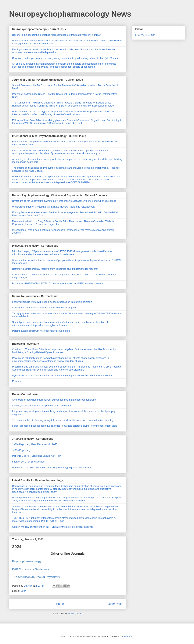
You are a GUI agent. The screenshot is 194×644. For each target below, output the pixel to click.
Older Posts (115, 604)
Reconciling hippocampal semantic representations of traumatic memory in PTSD (56, 35)
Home (60, 604)
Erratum (16, 381)
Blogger (128, 637)
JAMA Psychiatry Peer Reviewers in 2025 (35, 444)
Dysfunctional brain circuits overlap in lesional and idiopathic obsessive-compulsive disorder (62, 376)
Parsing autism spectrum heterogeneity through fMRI (41, 331)
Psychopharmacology (27, 561)
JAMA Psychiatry (21, 450)
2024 (17, 547)
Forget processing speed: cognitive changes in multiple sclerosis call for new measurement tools (65, 426)
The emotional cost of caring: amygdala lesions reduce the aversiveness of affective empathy (63, 420)
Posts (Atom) (75, 613)
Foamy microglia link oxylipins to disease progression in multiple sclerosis (52, 302)
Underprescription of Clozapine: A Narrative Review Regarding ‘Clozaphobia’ (54, 207)
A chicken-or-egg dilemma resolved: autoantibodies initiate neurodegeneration (55, 400)
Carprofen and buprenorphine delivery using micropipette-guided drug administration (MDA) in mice (66, 58)
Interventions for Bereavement (29, 462)
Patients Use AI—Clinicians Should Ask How (36, 456)
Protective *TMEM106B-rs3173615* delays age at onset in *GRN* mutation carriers (57, 283)
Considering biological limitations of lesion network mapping (45, 308)
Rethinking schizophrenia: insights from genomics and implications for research (55, 269)
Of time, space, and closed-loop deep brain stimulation (42, 406)
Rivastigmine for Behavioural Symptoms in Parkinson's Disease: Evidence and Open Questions (64, 201)
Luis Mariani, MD (145, 35)
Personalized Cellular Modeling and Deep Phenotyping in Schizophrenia (51, 468)
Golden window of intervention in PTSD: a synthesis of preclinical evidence (53, 527)
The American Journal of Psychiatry (36, 577)
